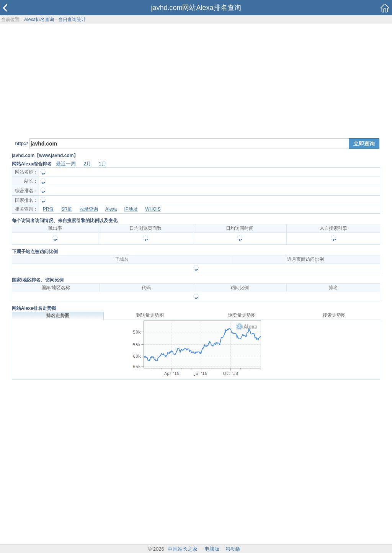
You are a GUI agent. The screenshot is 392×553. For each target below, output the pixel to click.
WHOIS (153, 209)
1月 (103, 164)
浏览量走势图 (242, 315)
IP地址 (131, 209)
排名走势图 (58, 316)
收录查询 (89, 209)
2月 (87, 164)
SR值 (67, 209)
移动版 (233, 549)
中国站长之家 (183, 549)
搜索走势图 (334, 315)
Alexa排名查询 (39, 20)
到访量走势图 (150, 315)
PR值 (48, 209)
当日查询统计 (72, 20)
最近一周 (66, 164)
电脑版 (212, 549)
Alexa (111, 209)
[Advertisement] (196, 80)
